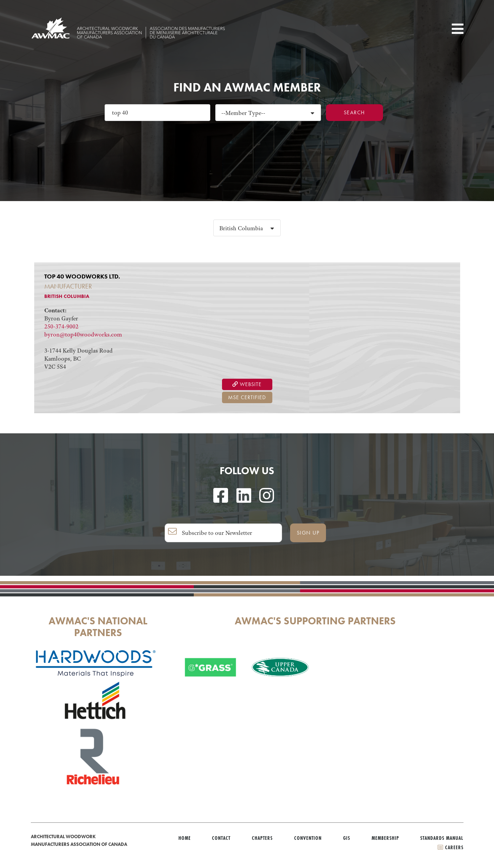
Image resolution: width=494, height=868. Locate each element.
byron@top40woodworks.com (83, 334)
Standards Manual (442, 838)
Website (247, 384)
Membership (385, 838)
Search (354, 112)
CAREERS (451, 847)
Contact (221, 838)
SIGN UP (308, 533)
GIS (347, 838)
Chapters (262, 838)
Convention (308, 838)
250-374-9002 (61, 326)
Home (185, 838)
